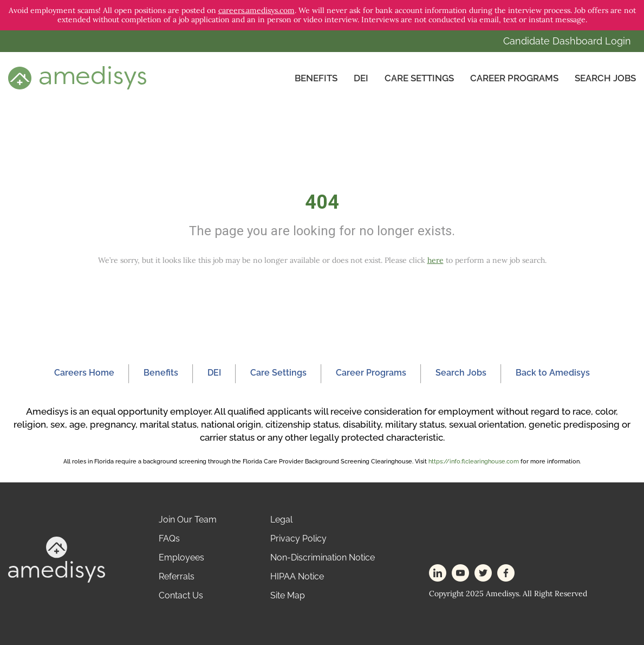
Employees (181, 557)
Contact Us (181, 595)
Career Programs (514, 78)
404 (322, 202)
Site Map (288, 595)
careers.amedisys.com (256, 10)
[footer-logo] (57, 559)
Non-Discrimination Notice (323, 557)
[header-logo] (77, 78)
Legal (281, 520)
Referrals (177, 576)
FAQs (169, 538)
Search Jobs (605, 78)
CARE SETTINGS (419, 78)
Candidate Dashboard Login (567, 41)
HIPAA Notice (297, 576)
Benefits (316, 78)
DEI (361, 78)
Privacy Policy (298, 538)
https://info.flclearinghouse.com (474, 462)
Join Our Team (188, 520)
